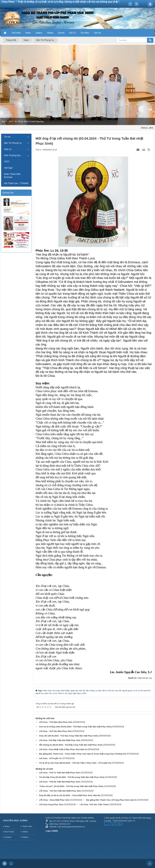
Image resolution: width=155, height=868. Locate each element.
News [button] (28, 33)
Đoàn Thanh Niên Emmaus (12, 176)
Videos (25, 832)
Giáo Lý (8, 149)
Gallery (25, 837)
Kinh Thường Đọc (12, 155)
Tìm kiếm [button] (85, 33)
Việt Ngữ (8, 168)
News (7, 826)
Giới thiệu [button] (16, 33)
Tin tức (7, 137)
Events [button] (61, 33)
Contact (8, 837)
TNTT (7, 162)
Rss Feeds (9, 832)
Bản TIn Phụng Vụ (13, 143)
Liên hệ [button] (97, 33)
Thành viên (27, 826)
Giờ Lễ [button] (72, 33)
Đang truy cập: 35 (113, 824)
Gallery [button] (39, 33)
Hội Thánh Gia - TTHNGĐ (16, 183)
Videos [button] (50, 33)
